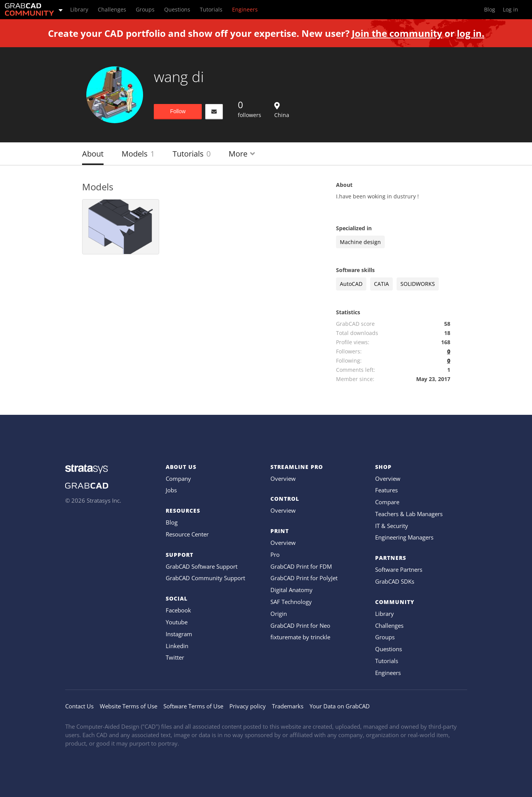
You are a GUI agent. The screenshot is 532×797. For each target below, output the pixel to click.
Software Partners (399, 569)
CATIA (381, 284)
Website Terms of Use (128, 706)
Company (178, 479)
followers (250, 109)
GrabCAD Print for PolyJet (304, 578)
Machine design (360, 242)
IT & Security (392, 526)
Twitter (175, 657)
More (242, 154)
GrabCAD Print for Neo (300, 625)
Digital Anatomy (292, 590)
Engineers (388, 673)
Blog (172, 522)
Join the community (397, 33)
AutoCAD (351, 284)
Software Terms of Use (193, 706)
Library (385, 614)
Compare (387, 502)
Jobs (171, 490)
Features (386, 490)
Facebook (178, 610)
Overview (283, 479)
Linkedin (177, 646)
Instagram (179, 634)
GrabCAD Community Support (205, 578)
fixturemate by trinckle (300, 637)
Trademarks (288, 706)
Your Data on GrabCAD (340, 706)
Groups (385, 637)
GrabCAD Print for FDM (301, 566)
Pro (275, 554)
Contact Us (79, 706)
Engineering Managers (404, 537)
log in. (471, 33)
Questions (389, 649)
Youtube (177, 622)
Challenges (389, 625)
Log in (511, 9)
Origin (279, 614)
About (93, 154)
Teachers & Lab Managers (409, 514)
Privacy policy (248, 706)
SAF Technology (291, 602)
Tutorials (192, 154)
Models (138, 154)
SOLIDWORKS (418, 284)
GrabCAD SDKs (395, 581)
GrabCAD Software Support (202, 566)
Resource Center (187, 534)
